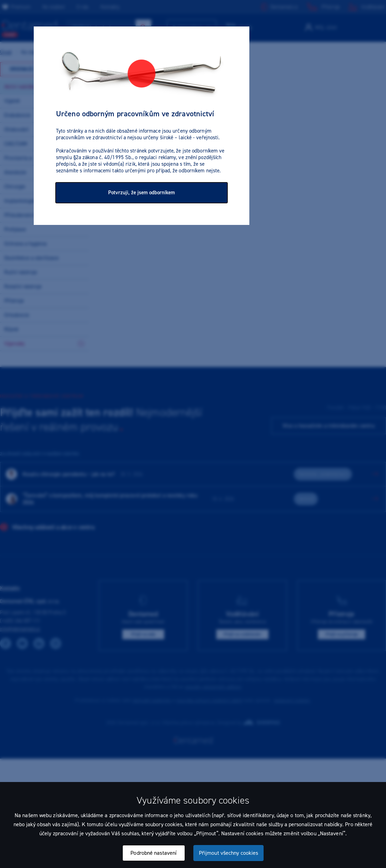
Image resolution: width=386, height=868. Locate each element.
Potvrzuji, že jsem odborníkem (142, 193)
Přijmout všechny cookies (228, 853)
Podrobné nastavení (154, 853)
